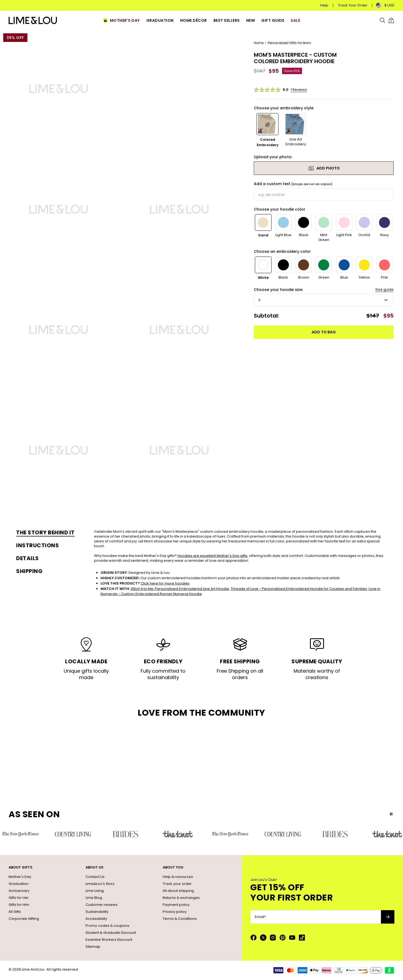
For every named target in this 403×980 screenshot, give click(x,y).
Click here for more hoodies (165, 583)
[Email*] (316, 917)
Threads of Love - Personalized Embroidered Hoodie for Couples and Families (299, 589)
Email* (260, 917)
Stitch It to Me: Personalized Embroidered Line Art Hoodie (180, 589)
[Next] (390, 213)
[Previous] (384, 213)
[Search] (383, 20)
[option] (268, 131)
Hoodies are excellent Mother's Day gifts (212, 556)
